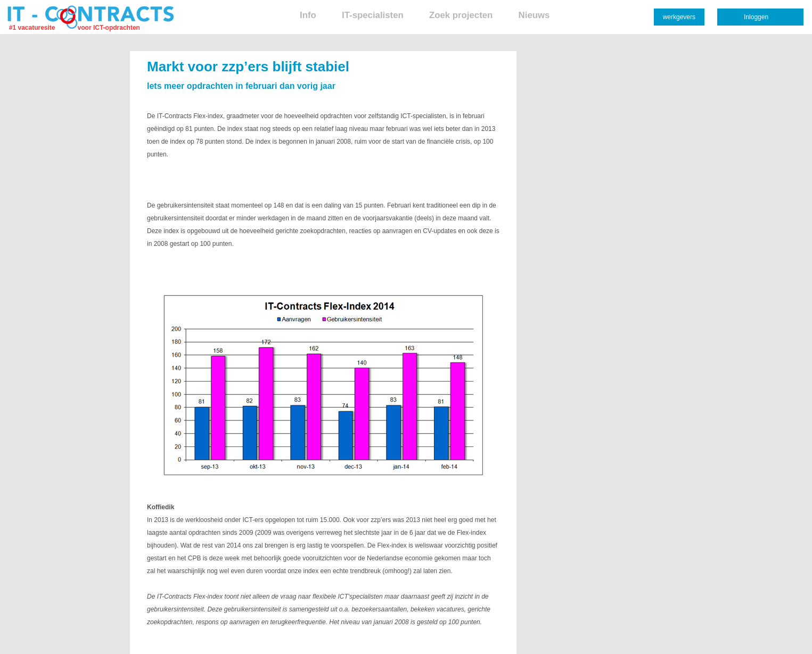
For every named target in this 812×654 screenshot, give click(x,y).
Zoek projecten (461, 15)
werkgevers (679, 17)
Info (308, 15)
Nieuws (534, 15)
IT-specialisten (373, 15)
